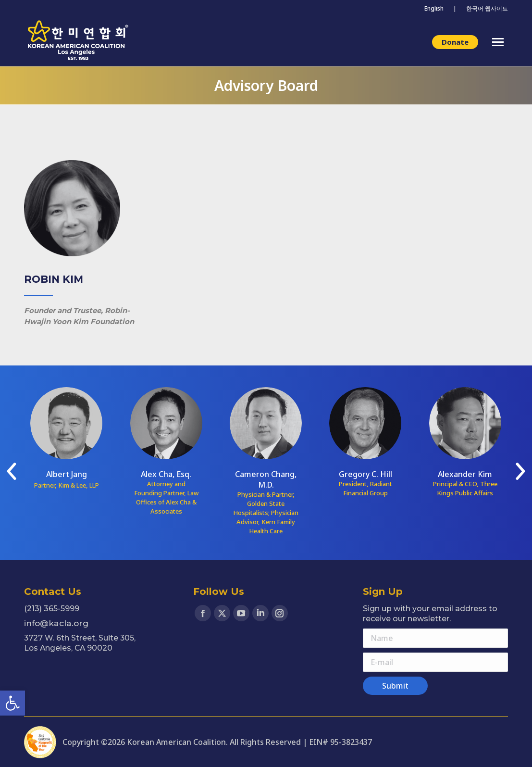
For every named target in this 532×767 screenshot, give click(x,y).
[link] (12, 703)
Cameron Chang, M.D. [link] (266, 479)
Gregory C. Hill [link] (365, 474)
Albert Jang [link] (67, 474)
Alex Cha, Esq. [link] (166, 474)
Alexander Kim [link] (465, 474)
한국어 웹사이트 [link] (487, 8)
